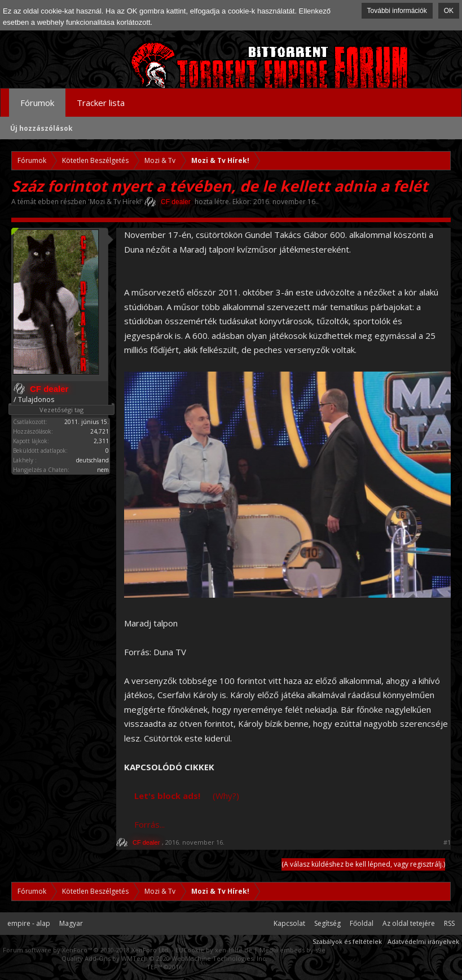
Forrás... (149, 824)
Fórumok (37, 103)
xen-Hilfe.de (234, 950)
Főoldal (362, 923)
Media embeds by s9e (292, 950)
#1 (447, 842)
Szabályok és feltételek (347, 941)
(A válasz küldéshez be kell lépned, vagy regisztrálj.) (363, 864)
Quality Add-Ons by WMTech (164, 958)
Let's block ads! (167, 796)
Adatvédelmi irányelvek (423, 941)
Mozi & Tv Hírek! (115, 202)
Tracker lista (101, 103)
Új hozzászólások (41, 128)
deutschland (93, 460)
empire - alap (29, 923)
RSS (449, 923)
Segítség (327, 923)
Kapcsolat (289, 923)
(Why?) (226, 796)
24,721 (100, 431)
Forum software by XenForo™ (86, 950)
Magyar (71, 923)
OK (449, 11)
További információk (397, 11)
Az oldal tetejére (409, 923)
